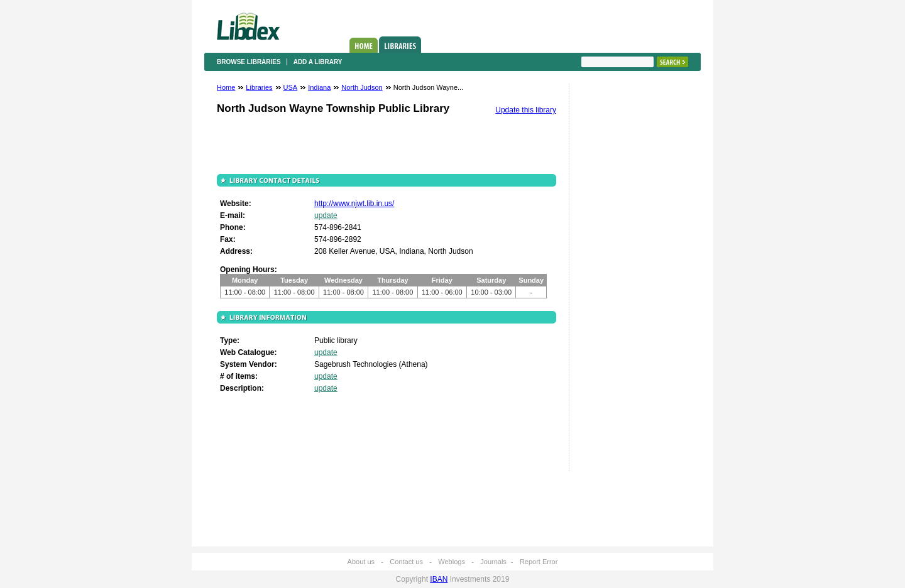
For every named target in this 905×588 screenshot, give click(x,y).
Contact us (406, 562)
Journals (493, 562)
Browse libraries (249, 62)
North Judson (362, 87)
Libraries (400, 45)
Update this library (526, 110)
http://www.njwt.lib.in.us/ (354, 204)
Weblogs (452, 562)
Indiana (319, 87)
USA (291, 87)
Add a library (318, 62)
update (326, 215)
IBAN (439, 579)
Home (364, 45)
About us (361, 562)
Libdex (248, 26)
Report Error (539, 562)
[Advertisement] (619, 281)
